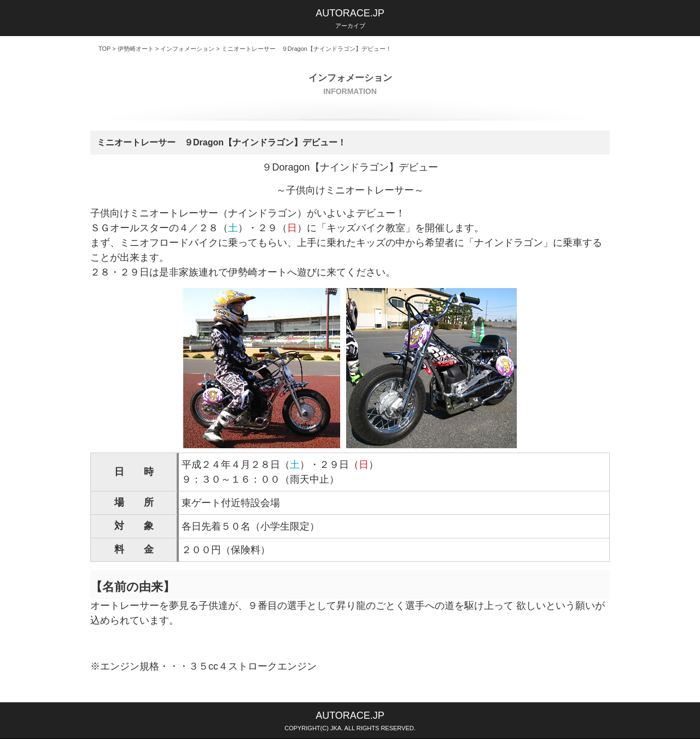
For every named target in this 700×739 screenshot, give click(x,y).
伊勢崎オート (136, 49)
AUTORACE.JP (350, 13)
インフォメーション (187, 49)
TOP (104, 49)
